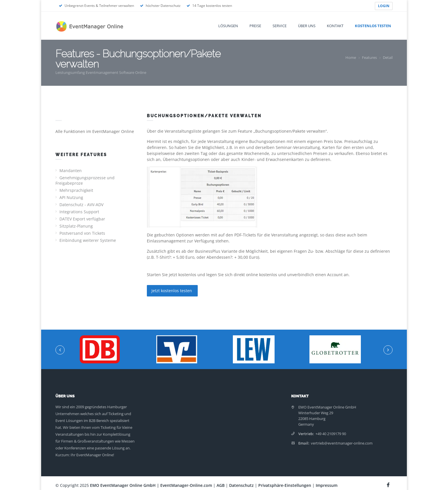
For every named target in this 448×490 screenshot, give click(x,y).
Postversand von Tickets (82, 233)
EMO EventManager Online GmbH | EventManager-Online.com (151, 485)
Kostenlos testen (373, 26)
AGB (221, 485)
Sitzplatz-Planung (76, 226)
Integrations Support (79, 212)
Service (280, 26)
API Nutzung (71, 197)
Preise (255, 26)
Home (351, 57)
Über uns (307, 26)
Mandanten (71, 171)
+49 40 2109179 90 (331, 434)
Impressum (327, 485)
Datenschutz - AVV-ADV (81, 205)
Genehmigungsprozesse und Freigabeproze (85, 180)
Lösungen (228, 26)
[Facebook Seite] (389, 484)
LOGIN (384, 6)
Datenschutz (241, 485)
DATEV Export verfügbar (82, 219)
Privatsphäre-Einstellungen (285, 485)
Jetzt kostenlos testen (172, 291)
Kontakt (335, 26)
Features (369, 57)
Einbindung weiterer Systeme (88, 240)
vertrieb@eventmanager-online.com (342, 443)
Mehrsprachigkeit (76, 190)
